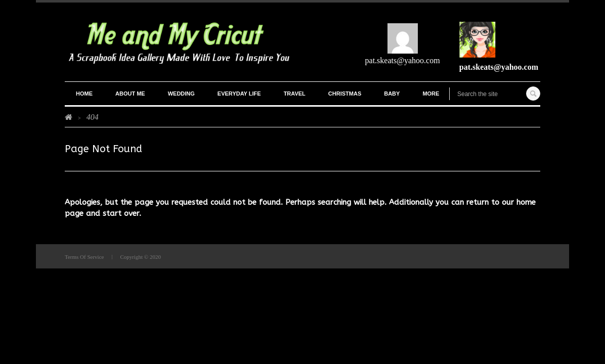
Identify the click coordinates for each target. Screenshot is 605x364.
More (431, 94)
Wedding (181, 94)
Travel (295, 94)
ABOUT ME (130, 94)
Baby (392, 94)
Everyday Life (239, 94)
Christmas (345, 94)
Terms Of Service (84, 257)
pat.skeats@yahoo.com (403, 60)
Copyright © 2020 (140, 257)
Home (84, 94)
